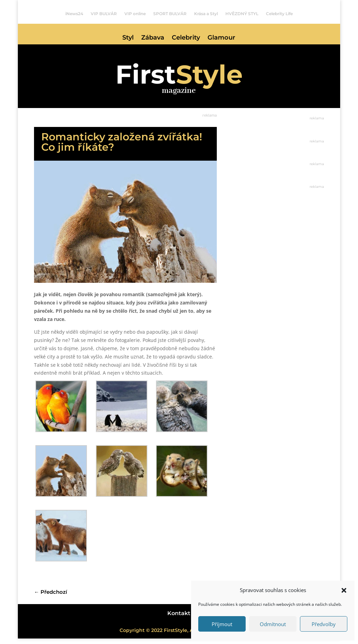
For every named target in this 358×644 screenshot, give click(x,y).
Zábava (153, 38)
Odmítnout (273, 624)
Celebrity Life (279, 14)
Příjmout (222, 624)
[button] (344, 590)
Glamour (221, 38)
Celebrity (186, 38)
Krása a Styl (206, 14)
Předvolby (324, 624)
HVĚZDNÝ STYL (242, 14)
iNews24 (74, 14)
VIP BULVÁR (104, 14)
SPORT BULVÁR (170, 14)
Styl (128, 38)
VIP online (135, 14)
